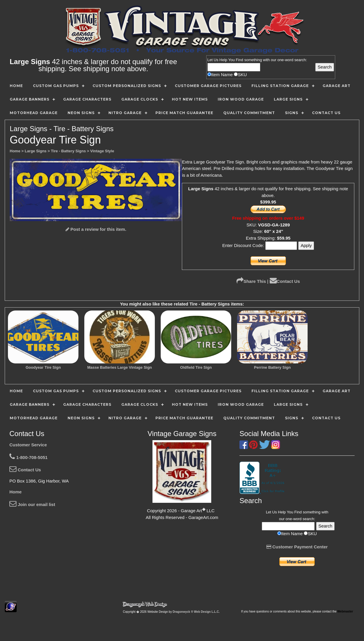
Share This (251, 281)
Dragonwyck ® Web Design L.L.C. (196, 612)
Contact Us (285, 281)
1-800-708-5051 (28, 457)
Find (240, 60)
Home (16, 492)
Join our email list (32, 504)
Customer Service (28, 445)
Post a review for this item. (96, 229)
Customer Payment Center (297, 547)
